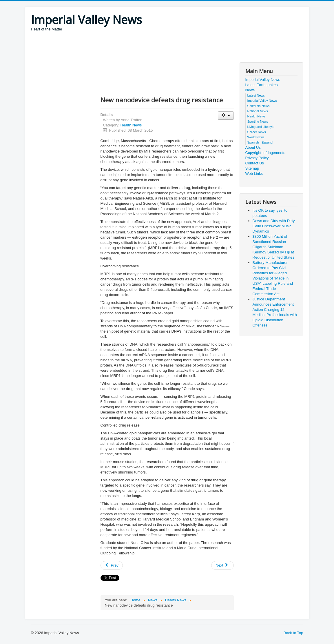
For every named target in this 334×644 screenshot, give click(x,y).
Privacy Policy (257, 158)
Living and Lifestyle (261, 127)
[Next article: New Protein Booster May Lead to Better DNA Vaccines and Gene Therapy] (222, 565)
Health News (131, 125)
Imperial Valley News (263, 80)
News (250, 90)
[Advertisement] (136, 48)
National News (258, 111)
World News (256, 137)
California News (259, 106)
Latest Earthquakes (262, 85)
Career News (257, 132)
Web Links (254, 174)
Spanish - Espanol (260, 142)
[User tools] (226, 116)
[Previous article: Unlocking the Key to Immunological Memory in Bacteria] (112, 565)
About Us (253, 147)
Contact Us (255, 163)
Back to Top (293, 633)
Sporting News (258, 121)
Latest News (256, 95)
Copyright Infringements (265, 153)
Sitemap (252, 168)
